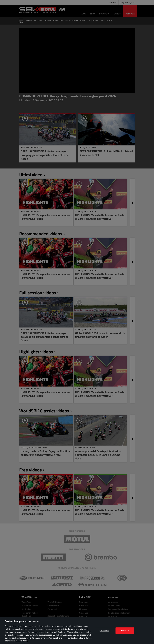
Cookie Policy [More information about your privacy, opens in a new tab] (22, 641)
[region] (77, 630)
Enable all (125, 630)
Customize (104, 630)
